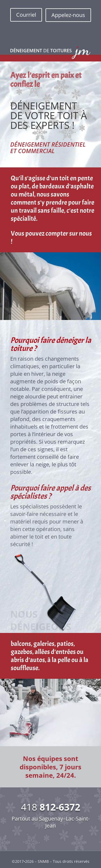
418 (51, 807)
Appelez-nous (68, 15)
